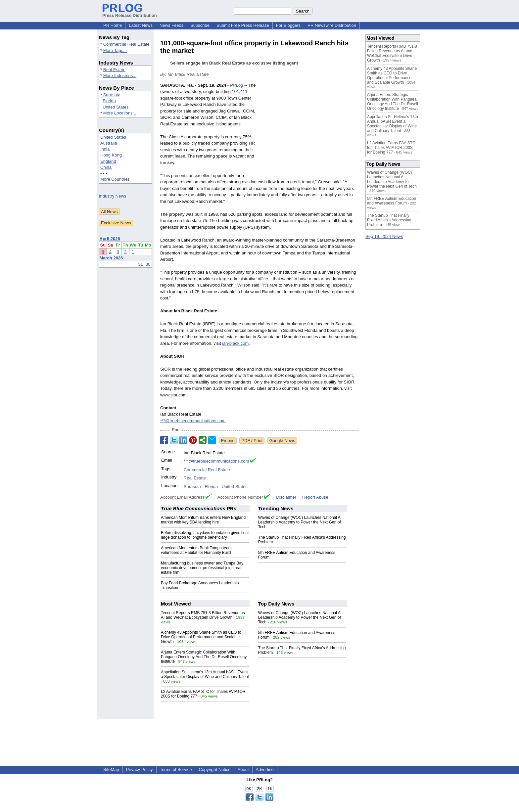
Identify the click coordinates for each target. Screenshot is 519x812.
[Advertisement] (309, 131)
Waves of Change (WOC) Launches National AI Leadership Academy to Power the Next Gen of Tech (300, 522)
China (106, 167)
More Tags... (115, 50)
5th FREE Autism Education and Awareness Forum (392, 201)
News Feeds (171, 25)
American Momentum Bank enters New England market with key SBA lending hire (203, 520)
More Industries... (120, 76)
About (243, 769)
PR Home (113, 25)
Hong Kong (111, 155)
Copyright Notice (214, 769)
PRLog (237, 85)
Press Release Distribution (130, 13)
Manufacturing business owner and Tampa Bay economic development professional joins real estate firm (202, 568)
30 (148, 264)
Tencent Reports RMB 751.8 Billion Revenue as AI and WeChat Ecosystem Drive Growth (203, 615)
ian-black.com (235, 343)
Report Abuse (315, 497)
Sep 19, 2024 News (384, 236)
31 (140, 264)
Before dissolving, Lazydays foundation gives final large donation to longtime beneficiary (205, 535)
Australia (109, 143)
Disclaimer (286, 497)
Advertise (265, 769)
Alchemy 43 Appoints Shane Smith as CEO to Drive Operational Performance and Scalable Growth (201, 637)
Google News (282, 441)
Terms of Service (176, 769)
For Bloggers (288, 25)
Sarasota (112, 95)
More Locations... (120, 113)
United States (116, 107)
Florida (109, 101)
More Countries (115, 179)
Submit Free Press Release (243, 25)
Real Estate (114, 70)
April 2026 (110, 239)
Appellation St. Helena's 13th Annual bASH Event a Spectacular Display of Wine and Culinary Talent (205, 674)
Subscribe (200, 25)
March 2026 (111, 258)
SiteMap (111, 769)
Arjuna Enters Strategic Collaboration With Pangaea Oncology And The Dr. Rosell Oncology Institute (204, 657)
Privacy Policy (140, 769)
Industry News (113, 196)
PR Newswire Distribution (332, 25)
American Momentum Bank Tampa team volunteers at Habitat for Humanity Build (196, 550)
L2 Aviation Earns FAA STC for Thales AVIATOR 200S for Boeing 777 (391, 148)
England (108, 161)
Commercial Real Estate (126, 44)
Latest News (141, 25)
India (105, 149)
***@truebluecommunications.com (193, 421)
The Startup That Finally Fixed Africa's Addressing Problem (389, 220)
